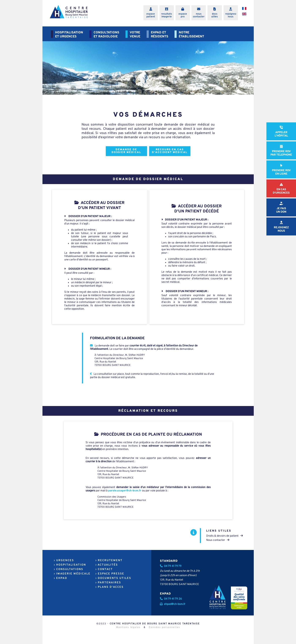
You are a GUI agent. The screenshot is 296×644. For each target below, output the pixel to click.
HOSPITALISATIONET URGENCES (69, 35)
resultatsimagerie (167, 15)
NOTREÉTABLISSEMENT (191, 35)
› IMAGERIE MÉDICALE (72, 574)
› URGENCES (64, 561)
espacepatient (151, 15)
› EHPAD (61, 578)
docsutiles (215, 15)
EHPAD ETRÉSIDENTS (160, 35)
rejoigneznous (231, 15)
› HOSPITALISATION (70, 565)
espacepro (183, 15)
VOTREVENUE (135, 35)
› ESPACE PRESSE (110, 574)
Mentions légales (128, 627)
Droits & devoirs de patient (224, 536)
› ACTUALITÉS (107, 565)
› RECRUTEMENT (109, 561)
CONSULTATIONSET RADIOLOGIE (106, 35)
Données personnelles (164, 627)
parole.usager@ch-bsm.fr (125, 491)
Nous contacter (218, 540)
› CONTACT (104, 569)
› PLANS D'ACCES (110, 587)
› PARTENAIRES (108, 583)
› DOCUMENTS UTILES (113, 578)
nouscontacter (199, 15)
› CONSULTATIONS (69, 569)
